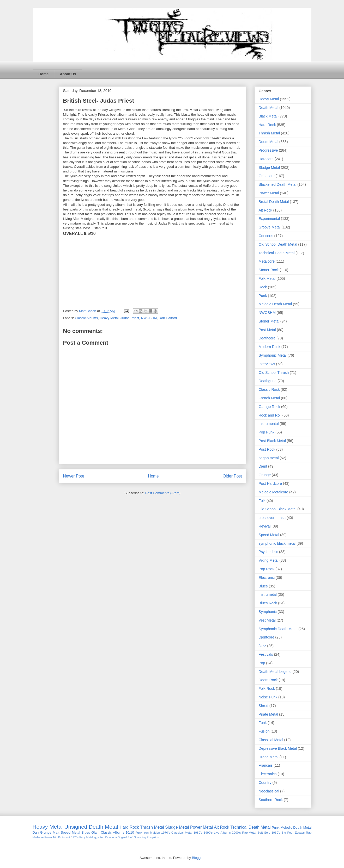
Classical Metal (271, 740)
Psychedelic (268, 552)
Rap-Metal (249, 832)
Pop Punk (267, 432)
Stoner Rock (269, 270)
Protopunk (64, 837)
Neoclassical (269, 791)
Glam (95, 832)
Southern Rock (271, 800)
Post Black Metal (272, 441)
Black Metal (268, 116)
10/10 (130, 832)
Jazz (262, 646)
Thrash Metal (269, 133)
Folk (262, 501)
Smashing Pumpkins (146, 837)
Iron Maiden (152, 832)
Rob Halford (168, 318)
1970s (75, 837)
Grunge (265, 475)
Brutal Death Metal (274, 202)
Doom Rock (268, 680)
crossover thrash (272, 518)
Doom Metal (268, 142)
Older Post (232, 476)
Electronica (268, 774)
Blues (263, 586)
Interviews (267, 364)
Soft (260, 832)
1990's (208, 832)
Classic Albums (86, 318)
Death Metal (268, 108)
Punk (263, 296)
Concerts (266, 236)
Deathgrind (268, 381)
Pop (262, 663)
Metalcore (267, 261)
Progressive (268, 150)
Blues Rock (268, 603)
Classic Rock (269, 389)
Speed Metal (269, 535)
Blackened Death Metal (278, 184)
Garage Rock (269, 407)
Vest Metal (267, 620)
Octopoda (111, 837)
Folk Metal (267, 278)
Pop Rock (267, 569)
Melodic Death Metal (275, 304)
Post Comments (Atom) (163, 493)
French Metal (269, 398)
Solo (267, 832)
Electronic (267, 578)
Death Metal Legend (275, 672)
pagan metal (269, 458)
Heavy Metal (109, 318)
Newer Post (74, 476)
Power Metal (269, 193)
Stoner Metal (269, 321)
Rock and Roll (270, 415)
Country (265, 783)
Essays (300, 832)
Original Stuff (125, 837)
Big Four (288, 832)
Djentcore (267, 637)
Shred (264, 706)
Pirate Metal (268, 714)
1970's (166, 832)
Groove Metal (270, 227)
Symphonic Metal (273, 355)
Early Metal (86, 837)
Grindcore (267, 176)
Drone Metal (269, 757)
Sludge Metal (269, 168)
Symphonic (268, 612)
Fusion (264, 731)
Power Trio (51, 837)
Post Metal (267, 330)
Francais (266, 765)
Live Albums (222, 832)
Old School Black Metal (278, 509)
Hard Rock (267, 125)
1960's (276, 832)
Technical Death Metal (277, 253)
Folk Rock (267, 689)
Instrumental (269, 424)
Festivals (266, 654)
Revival (265, 526)
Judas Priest (130, 318)
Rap (309, 832)
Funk (263, 723)
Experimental (269, 219)
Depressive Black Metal (278, 748)
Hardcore (266, 159)
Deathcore (267, 338)
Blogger (198, 858)
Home (44, 74)
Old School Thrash (274, 373)
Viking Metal (269, 560)
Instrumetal (268, 594)
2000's (236, 832)
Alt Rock (265, 210)
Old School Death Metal (278, 244)
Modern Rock (270, 347)
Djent (263, 466)
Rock (263, 287)
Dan (36, 832)
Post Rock (267, 449)
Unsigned (76, 827)
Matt (56, 832)
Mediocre (38, 837)
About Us (68, 74)
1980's (198, 832)
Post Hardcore (270, 483)
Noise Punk (268, 697)
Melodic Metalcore (274, 492)
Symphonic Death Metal (278, 629)
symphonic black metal (277, 543)
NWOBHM (149, 318)
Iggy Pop (99, 837)
